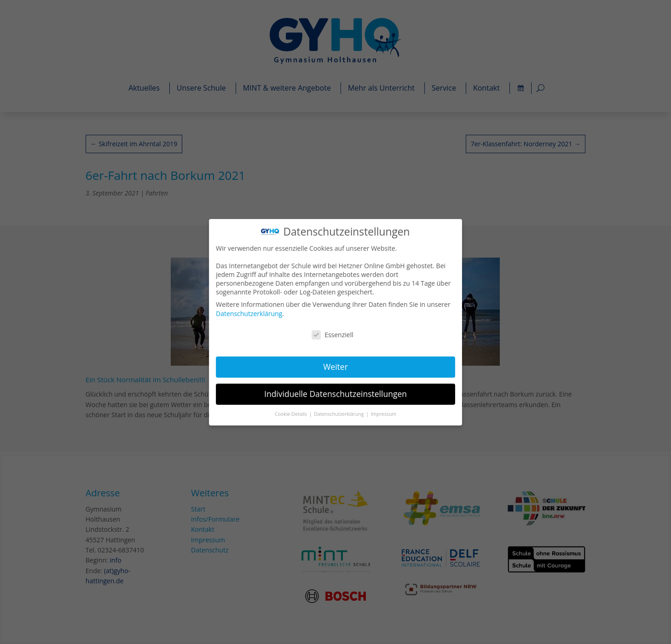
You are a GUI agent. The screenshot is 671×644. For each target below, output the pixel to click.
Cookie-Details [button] (292, 412)
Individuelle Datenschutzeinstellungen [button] (335, 392)
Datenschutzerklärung (251, 313)
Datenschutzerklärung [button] (339, 412)
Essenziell (333, 334)
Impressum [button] (382, 412)
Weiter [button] (336, 366)
